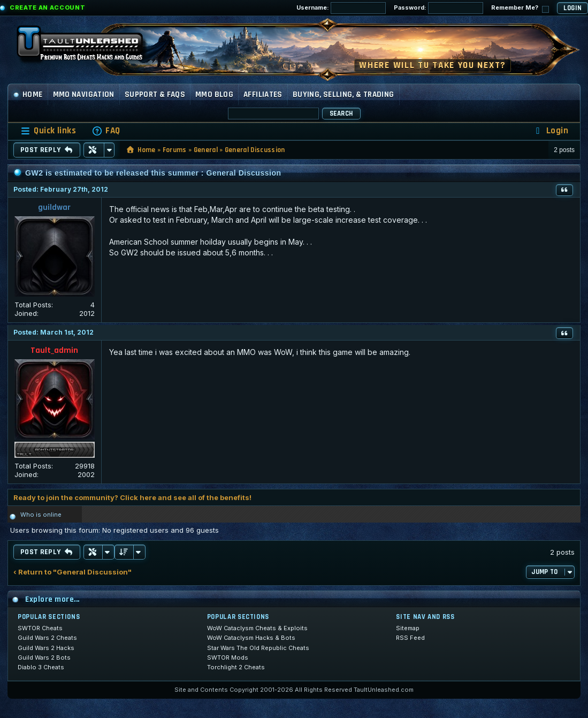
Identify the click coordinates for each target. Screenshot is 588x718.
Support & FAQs (155, 95)
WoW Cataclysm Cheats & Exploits (257, 628)
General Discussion (255, 150)
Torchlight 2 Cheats (236, 667)
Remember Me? (520, 8)
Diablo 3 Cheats (41, 667)
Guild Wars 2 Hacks (46, 648)
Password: (438, 8)
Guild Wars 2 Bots (44, 657)
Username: (341, 8)
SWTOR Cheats (40, 628)
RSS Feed (410, 638)
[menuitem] (106, 131)
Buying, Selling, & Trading (343, 95)
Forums (175, 150)
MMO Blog (214, 95)
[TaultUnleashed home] (88, 47)
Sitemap (408, 628)
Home (28, 95)
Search (341, 114)
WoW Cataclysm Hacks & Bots (251, 638)
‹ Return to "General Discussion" (72, 572)
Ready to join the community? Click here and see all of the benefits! (132, 497)
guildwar (54, 207)
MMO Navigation (84, 95)
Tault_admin (54, 350)
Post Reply (47, 150)
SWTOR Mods (228, 657)
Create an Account (47, 7)
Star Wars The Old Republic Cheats (258, 648)
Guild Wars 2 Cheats (47, 638)
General (206, 150)
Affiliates (263, 95)
